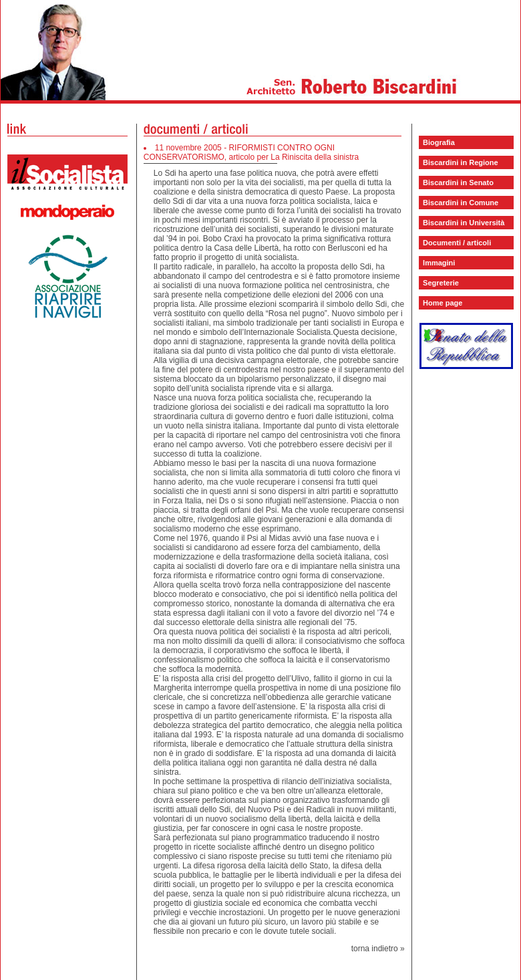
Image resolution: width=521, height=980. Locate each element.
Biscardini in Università (464, 223)
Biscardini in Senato (458, 182)
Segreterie (441, 283)
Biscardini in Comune (461, 203)
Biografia (439, 142)
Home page (443, 303)
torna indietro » (378, 949)
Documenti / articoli (457, 243)
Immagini (439, 263)
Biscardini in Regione (460, 162)
